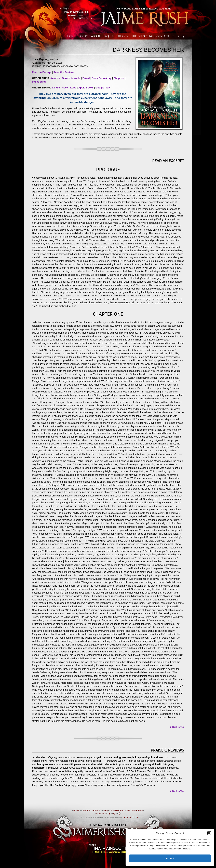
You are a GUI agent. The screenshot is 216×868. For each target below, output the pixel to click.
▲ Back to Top (131, 817)
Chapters (119, 78)
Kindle (56, 88)
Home (71, 36)
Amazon (55, 78)
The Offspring (142, 36)
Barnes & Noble (71, 78)
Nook (65, 88)
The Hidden (120, 36)
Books (83, 36)
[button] (209, 833)
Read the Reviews (64, 72)
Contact (163, 36)
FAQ (106, 36)
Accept (170, 858)
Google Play (103, 88)
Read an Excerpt (42, 72)
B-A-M (86, 78)
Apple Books (86, 88)
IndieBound (39, 82)
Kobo (73, 88)
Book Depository (102, 78)
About (96, 36)
